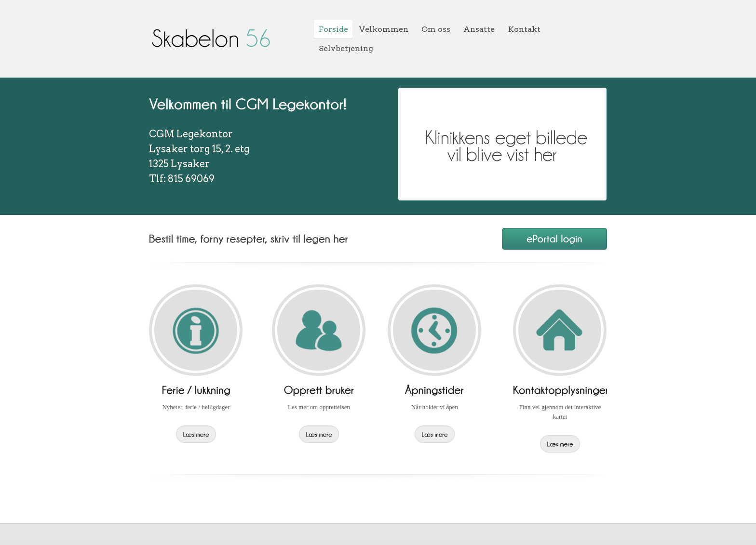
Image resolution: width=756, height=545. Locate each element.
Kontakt (524, 29)
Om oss (436, 29)
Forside (333, 29)
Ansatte (479, 29)
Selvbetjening (346, 48)
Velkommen (384, 29)
